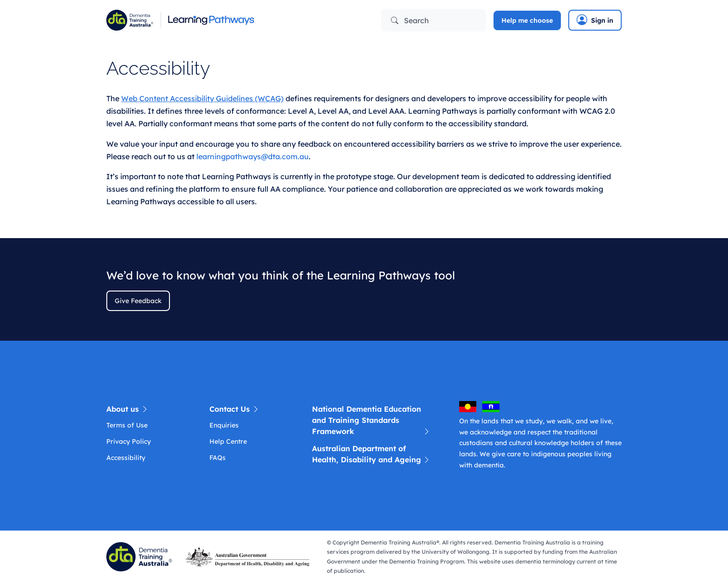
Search (410, 20)
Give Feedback (138, 301)
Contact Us (234, 409)
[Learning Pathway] (232, 20)
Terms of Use (127, 425)
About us (127, 409)
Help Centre (228, 441)
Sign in (595, 20)
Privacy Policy (129, 441)
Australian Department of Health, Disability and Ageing (371, 454)
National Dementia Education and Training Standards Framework (371, 421)
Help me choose (527, 20)
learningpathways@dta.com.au (253, 156)
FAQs (218, 458)
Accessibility (126, 458)
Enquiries (224, 425)
